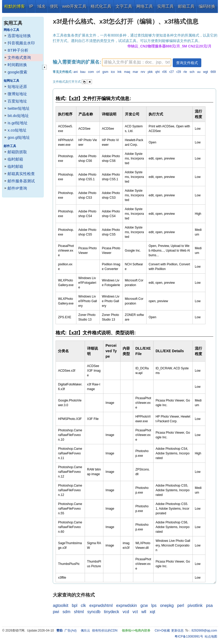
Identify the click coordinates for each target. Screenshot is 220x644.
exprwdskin (126, 605)
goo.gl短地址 (19, 137)
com (91, 72)
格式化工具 (101, 6)
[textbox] (137, 62)
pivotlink (195, 605)
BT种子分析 (18, 50)
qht (158, 72)
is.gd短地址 (18, 123)
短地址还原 (17, 86)
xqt (152, 612)
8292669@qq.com (204, 631)
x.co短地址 (17, 130)
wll (144, 612)
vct (135, 612)
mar (135, 72)
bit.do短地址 (18, 116)
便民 (54, 6)
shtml (79, 612)
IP (31, 6)
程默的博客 (15, 6)
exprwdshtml (101, 605)
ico (113, 72)
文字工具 (124, 6)
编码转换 (207, 6)
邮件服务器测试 (21, 181)
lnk (119, 72)
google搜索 (17, 72)
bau (83, 72)
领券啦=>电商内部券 (136, 631)
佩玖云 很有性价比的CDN (99, 631)
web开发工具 (74, 6)
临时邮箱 (15, 159)
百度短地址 (17, 101)
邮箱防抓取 (17, 152)
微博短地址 (17, 94)
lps (154, 605)
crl (98, 72)
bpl (74, 605)
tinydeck (112, 612)
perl (181, 605)
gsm (105, 72)
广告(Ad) (71, 631)
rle (185, 72)
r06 (164, 72)
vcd (126, 612)
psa (209, 605)
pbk (150, 72)
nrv (143, 72)
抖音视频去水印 (21, 43)
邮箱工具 (186, 6)
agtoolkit (61, 605)
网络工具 (145, 6)
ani (76, 72)
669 (213, 72)
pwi (56, 612)
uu (199, 72)
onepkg (167, 605)
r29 (179, 72)
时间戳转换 (17, 65)
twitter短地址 (19, 108)
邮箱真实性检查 (21, 174)
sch (192, 72)
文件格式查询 (19, 57)
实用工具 (165, 6)
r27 (172, 72)
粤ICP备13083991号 (189, 636)
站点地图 (211, 636)
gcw (144, 605)
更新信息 (177, 631)
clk (83, 605)
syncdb (94, 612)
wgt (206, 72)
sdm (66, 612)
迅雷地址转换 (19, 36)
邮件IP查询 (17, 188)
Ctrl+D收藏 (162, 631)
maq (127, 72)
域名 (42, 6)
